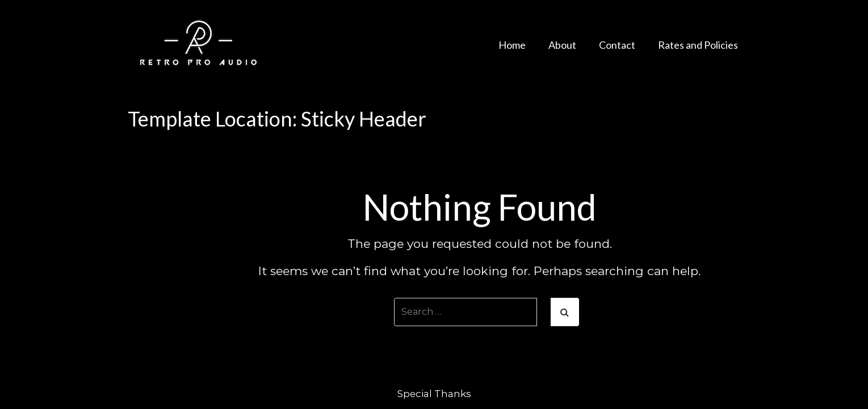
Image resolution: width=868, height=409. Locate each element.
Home (512, 45)
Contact (617, 45)
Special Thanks (434, 394)
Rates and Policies (698, 45)
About (562, 45)
